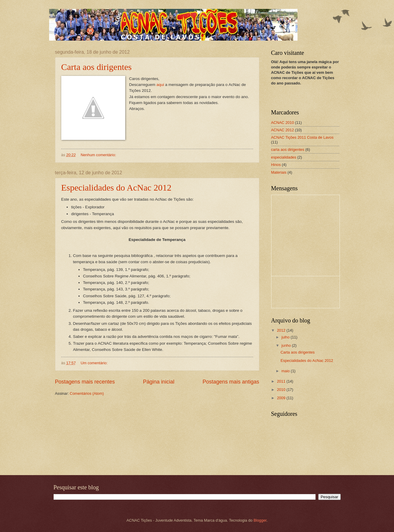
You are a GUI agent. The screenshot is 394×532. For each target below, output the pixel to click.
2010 (282, 390)
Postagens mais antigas (231, 382)
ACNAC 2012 (283, 130)
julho (286, 337)
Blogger (260, 520)
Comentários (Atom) (87, 393)
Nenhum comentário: (99, 155)
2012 (282, 330)
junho (287, 345)
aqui (160, 85)
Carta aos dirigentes (97, 67)
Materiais (279, 172)
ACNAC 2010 (283, 123)
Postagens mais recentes (85, 382)
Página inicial (159, 382)
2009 (282, 398)
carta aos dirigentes (288, 150)
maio (286, 371)
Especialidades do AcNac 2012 (116, 187)
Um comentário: (94, 363)
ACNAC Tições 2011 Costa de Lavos (302, 137)
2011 (282, 381)
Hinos (276, 165)
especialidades (284, 157)
